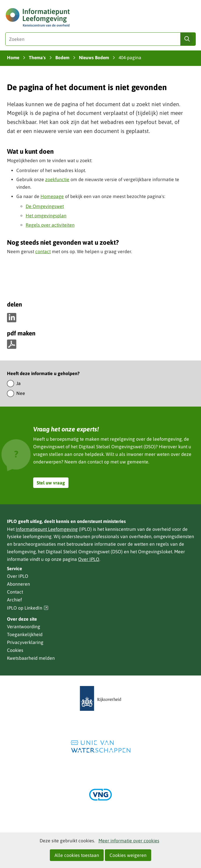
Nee (21, 393)
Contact (15, 592)
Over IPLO (89, 559)
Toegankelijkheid (25, 634)
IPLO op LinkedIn (28, 608)
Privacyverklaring (25, 642)
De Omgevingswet (45, 206)
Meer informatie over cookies (129, 841)
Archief (14, 600)
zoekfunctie (57, 179)
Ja (18, 383)
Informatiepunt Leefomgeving (47, 529)
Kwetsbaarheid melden (31, 658)
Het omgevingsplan (46, 216)
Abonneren (18, 584)
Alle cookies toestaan (77, 855)
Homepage (52, 196)
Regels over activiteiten (50, 225)
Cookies (15, 650)
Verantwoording (24, 626)
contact (43, 251)
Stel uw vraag (51, 483)
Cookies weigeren (128, 855)
